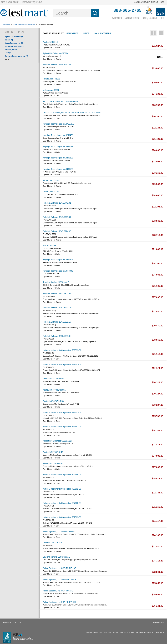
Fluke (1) (8, 53)
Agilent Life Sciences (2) (14, 37)
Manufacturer (103, 33)
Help (163, 18)
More (7, 59)
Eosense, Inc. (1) (11, 50)
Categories (117, 18)
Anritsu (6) (9, 40)
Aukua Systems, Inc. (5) (14, 43)
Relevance (72, 33)
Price (86, 33)
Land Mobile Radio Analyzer (24, 25)
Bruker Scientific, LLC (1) (14, 46)
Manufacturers (132, 18)
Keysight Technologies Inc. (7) (16, 56)
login (144, 18)
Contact (17, 623)
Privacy (7, 623)
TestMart (6, 25)
